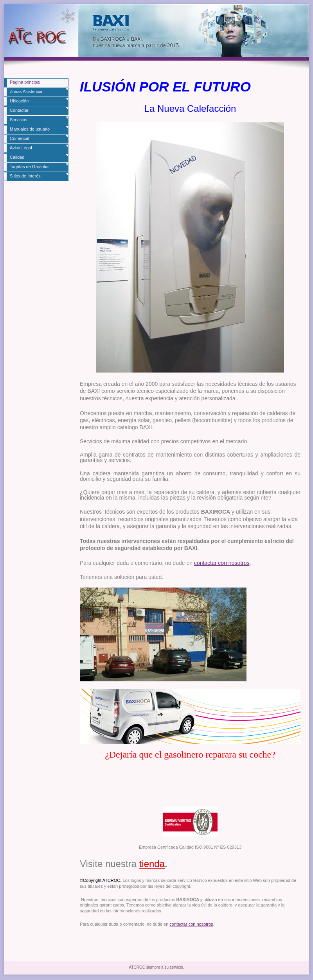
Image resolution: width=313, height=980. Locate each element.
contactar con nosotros (222, 563)
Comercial (20, 138)
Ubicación (19, 101)
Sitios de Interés (25, 176)
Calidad (17, 157)
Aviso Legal (21, 148)
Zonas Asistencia (26, 91)
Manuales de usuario (30, 129)
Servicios (19, 120)
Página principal (25, 82)
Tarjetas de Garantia (29, 167)
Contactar (19, 110)
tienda (152, 864)
